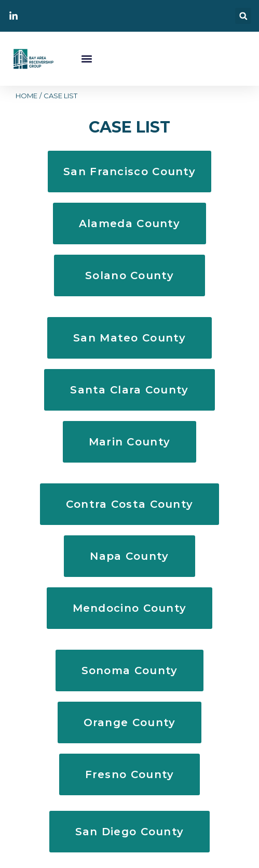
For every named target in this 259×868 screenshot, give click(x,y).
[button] (243, 16)
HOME (26, 96)
